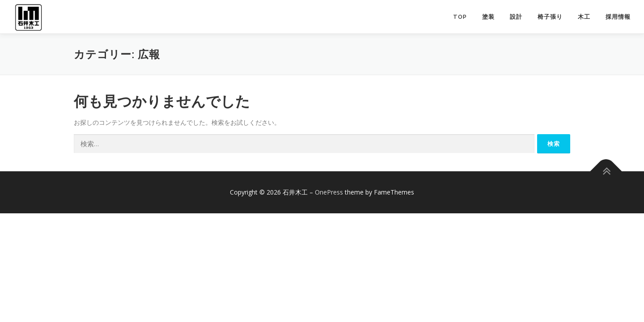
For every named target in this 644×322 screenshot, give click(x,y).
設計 (516, 17)
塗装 (488, 17)
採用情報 (618, 17)
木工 (584, 17)
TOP (460, 17)
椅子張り (550, 17)
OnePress (329, 192)
